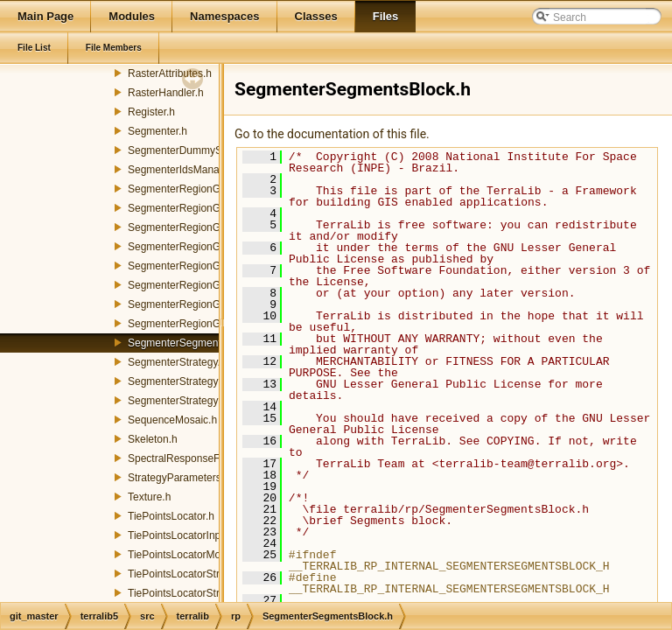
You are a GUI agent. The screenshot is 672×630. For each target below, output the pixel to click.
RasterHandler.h (166, 93)
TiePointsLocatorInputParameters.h (210, 535)
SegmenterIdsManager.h (185, 170)
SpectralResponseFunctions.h (198, 458)
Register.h (151, 112)
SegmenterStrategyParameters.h (204, 401)
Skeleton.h (153, 439)
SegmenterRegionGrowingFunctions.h (217, 227)
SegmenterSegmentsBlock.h (194, 343)
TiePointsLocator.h (171, 516)
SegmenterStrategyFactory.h (195, 381)
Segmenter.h (157, 131)
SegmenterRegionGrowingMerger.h (210, 285)
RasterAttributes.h (170, 73)
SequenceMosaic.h (172, 420)
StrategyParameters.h (179, 478)
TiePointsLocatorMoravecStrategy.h (210, 555)
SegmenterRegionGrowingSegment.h (215, 304)
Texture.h (149, 497)
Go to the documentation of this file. (332, 134)
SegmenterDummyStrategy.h (195, 150)
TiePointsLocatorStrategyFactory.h (208, 593)
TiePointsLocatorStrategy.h (190, 574)
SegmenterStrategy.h (177, 362)
